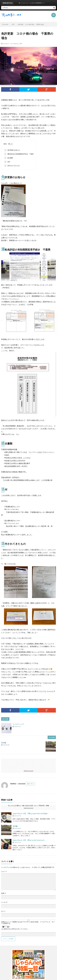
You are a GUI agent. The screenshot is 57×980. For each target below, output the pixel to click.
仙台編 (4, 743)
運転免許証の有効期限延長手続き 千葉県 (19, 154)
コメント (4, 871)
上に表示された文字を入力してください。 (15, 929)
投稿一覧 (30, 784)
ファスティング (18, 724)
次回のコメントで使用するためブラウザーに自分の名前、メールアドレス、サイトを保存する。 (28, 923)
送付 (7, 162)
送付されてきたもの (12, 166)
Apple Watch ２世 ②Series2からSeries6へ (29, 840)
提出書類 (9, 158)
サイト (3, 911)
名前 (4, 893)
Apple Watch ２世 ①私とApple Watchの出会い (31, 813)
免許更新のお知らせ (12, 150)
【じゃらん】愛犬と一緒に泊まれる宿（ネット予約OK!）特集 (28, 806)
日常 (21, 44)
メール (4, 902)
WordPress (16, 44)
